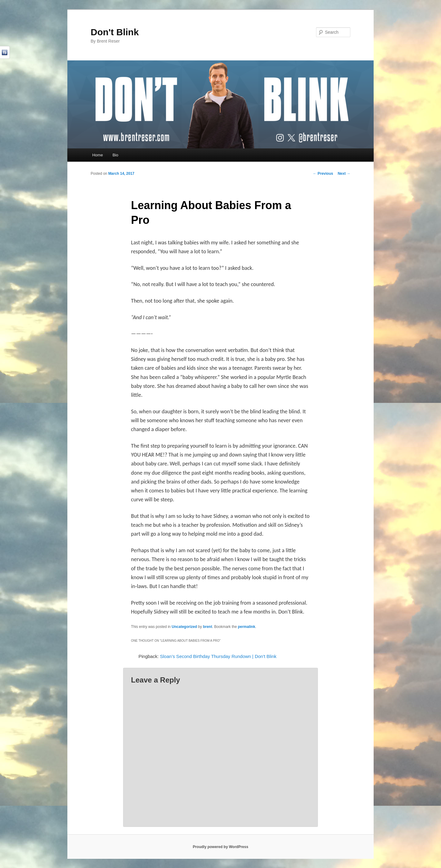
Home (98, 155)
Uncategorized (185, 627)
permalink (247, 627)
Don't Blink (115, 32)
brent (208, 627)
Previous (323, 174)
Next (344, 174)
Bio (115, 155)
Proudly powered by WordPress (220, 847)
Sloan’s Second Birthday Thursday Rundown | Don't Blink (218, 656)
